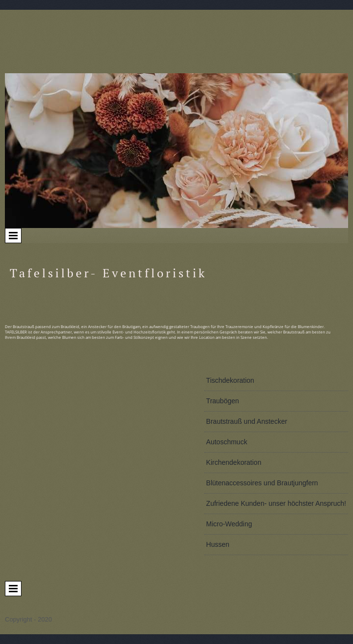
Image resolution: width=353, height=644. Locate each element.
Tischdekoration (230, 380)
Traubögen (223, 401)
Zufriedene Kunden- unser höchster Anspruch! (276, 503)
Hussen (218, 544)
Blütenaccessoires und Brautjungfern (262, 483)
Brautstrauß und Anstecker (247, 421)
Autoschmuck (227, 442)
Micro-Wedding (229, 524)
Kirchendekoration (234, 462)
